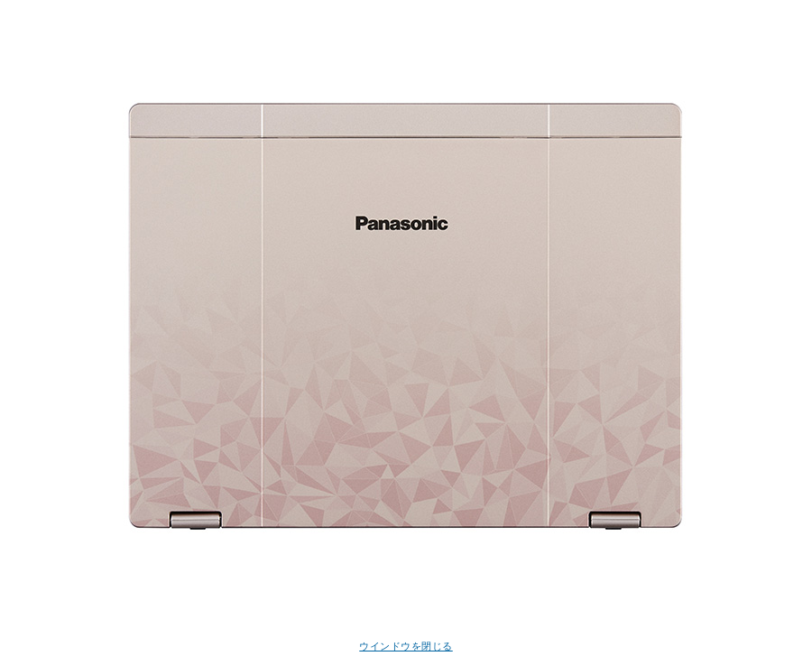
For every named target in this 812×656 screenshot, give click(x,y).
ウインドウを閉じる (406, 646)
